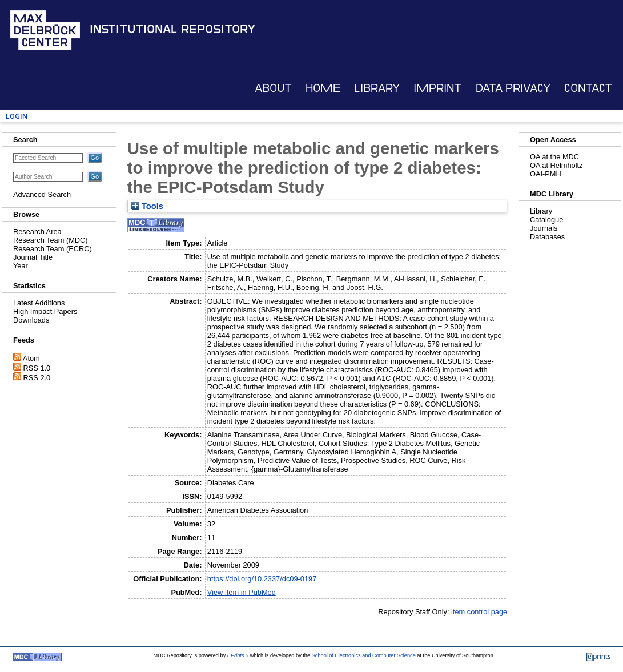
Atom (31, 358)
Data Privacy (513, 88)
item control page (479, 612)
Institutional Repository (172, 29)
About (273, 88)
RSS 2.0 (37, 378)
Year (21, 266)
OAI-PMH (546, 174)
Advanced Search (42, 194)
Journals (544, 228)
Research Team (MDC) (51, 240)
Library (377, 88)
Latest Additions (39, 303)
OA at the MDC (554, 157)
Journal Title (33, 257)
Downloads (31, 320)
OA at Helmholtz (556, 165)
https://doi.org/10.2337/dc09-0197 (262, 579)
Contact (588, 88)
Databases (547, 237)
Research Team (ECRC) (53, 249)
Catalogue (546, 220)
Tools (147, 206)
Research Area (37, 232)
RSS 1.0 (37, 368)
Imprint (437, 88)
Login (17, 116)
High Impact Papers (45, 311)
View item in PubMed (242, 592)
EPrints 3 (238, 655)
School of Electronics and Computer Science (364, 655)
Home (323, 88)
